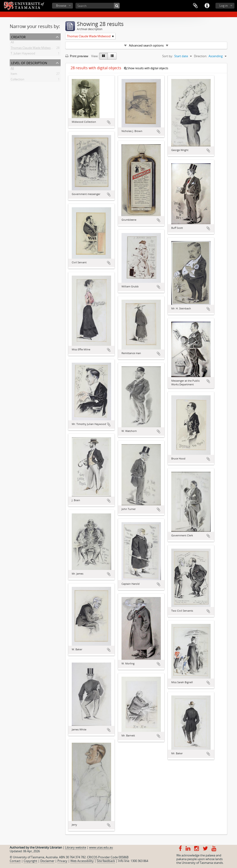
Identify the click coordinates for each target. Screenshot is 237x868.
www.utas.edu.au (101, 847)
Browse (61, 6)
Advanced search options (146, 45)
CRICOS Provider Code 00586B (108, 857)
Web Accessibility (82, 861)
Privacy (62, 861)
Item (14, 75)
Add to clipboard (109, 122)
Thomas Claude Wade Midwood (33, 49)
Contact (15, 861)
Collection (17, 80)
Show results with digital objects (146, 68)
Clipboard (195, 6)
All (12, 43)
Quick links (207, 6)
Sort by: (168, 56)
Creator (18, 36)
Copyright (30, 861)
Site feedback (106, 861)
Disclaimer (47, 861)
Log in (224, 6)
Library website (76, 847)
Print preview (77, 56)
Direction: (201, 56)
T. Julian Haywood (23, 54)
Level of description (29, 62)
